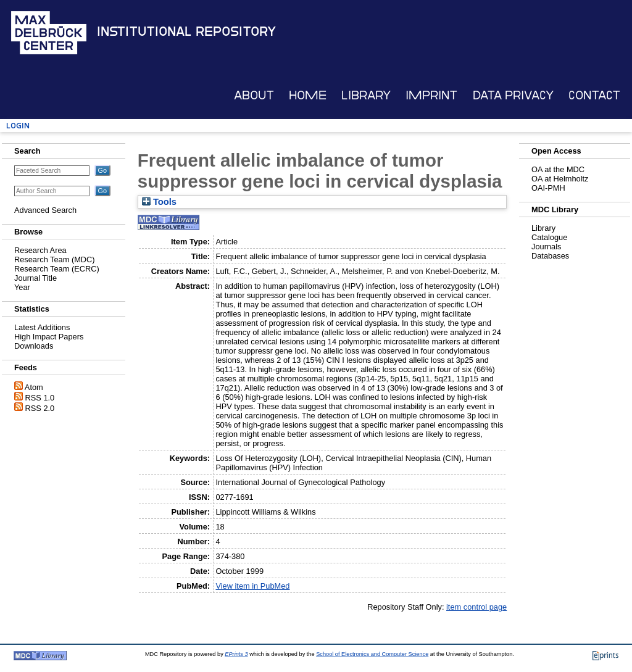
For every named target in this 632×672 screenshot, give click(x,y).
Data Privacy (513, 95)
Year (22, 287)
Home (308, 95)
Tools (159, 202)
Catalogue (549, 237)
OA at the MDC (558, 169)
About (254, 95)
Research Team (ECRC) (57, 269)
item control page (476, 607)
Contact (594, 95)
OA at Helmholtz (560, 179)
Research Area (40, 250)
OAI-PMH (548, 188)
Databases (550, 256)
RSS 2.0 (40, 408)
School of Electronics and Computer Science (372, 654)
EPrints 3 (236, 654)
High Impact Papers (49, 337)
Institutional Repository (186, 31)
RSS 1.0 (40, 398)
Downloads (34, 346)
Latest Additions (42, 327)
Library (366, 95)
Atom (34, 387)
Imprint (431, 95)
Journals (546, 247)
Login (18, 126)
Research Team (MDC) (55, 259)
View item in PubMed (252, 586)
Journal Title (35, 278)
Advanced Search (45, 210)
